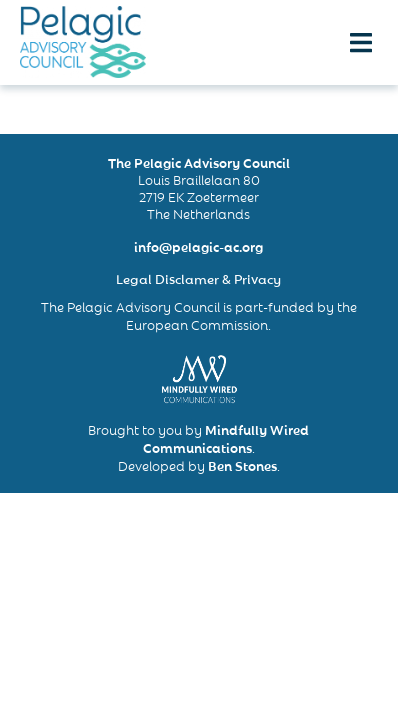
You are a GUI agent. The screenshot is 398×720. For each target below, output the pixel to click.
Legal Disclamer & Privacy (198, 278)
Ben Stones (242, 465)
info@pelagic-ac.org (198, 246)
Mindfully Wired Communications (226, 438)
